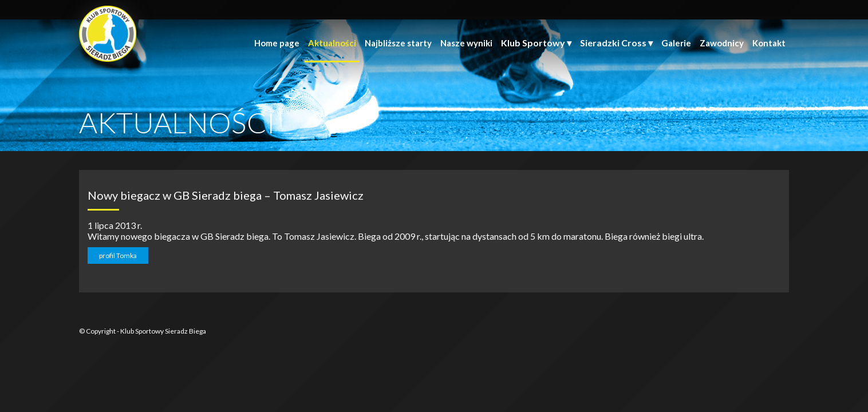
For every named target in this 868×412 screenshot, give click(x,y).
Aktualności (332, 43)
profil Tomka (118, 255)
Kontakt (769, 43)
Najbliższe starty (398, 43)
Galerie (676, 43)
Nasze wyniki (466, 43)
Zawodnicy (722, 43)
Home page (277, 43)
